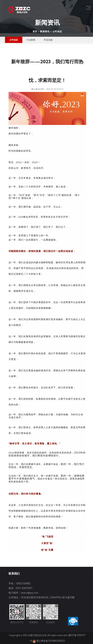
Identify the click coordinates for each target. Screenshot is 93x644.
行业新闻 (31, 40)
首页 (35, 31)
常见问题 (48, 40)
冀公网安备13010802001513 (51, 641)
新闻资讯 (45, 31)
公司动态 (57, 31)
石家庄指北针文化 (38, 635)
